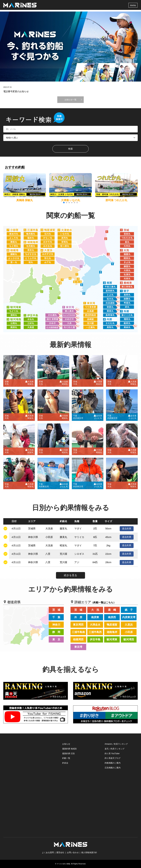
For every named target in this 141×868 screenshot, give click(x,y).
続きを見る (70, 575)
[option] (70, 47)
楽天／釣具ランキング (115, 749)
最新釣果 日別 (68, 754)
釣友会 (65, 763)
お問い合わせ (73, 853)
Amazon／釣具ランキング (116, 744)
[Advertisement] (28, 762)
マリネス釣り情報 (63, 864)
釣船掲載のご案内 (113, 763)
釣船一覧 (66, 758)
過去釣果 (127, 529)
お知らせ (66, 744)
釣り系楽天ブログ (113, 758)
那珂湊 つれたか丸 (116, 200)
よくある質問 (48, 853)
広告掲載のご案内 (113, 768)
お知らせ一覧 (70, 100)
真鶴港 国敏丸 (25, 200)
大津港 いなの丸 (70, 200)
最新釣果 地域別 (69, 749)
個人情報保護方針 (89, 853)
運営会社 (60, 853)
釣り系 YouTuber (112, 754)
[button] (135, 187)
